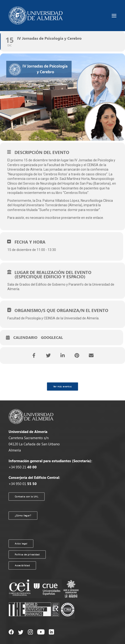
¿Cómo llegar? (23, 515)
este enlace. (95, 218)
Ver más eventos (62, 386)
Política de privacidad (27, 554)
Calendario (25, 338)
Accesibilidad (22, 565)
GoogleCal (52, 338)
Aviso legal (21, 543)
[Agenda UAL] (36, 16)
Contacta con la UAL (27, 496)
